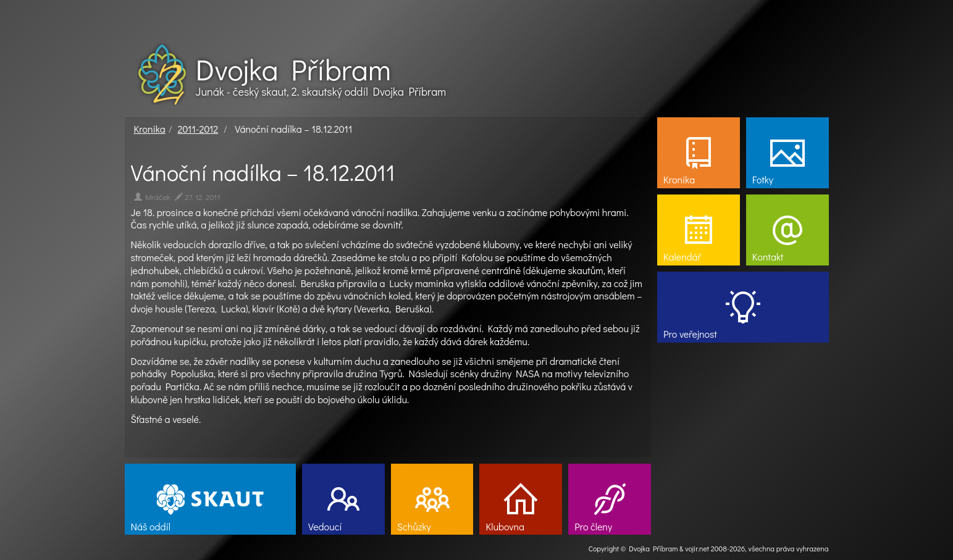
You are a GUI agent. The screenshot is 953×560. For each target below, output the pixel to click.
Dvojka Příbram (293, 69)
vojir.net (697, 548)
